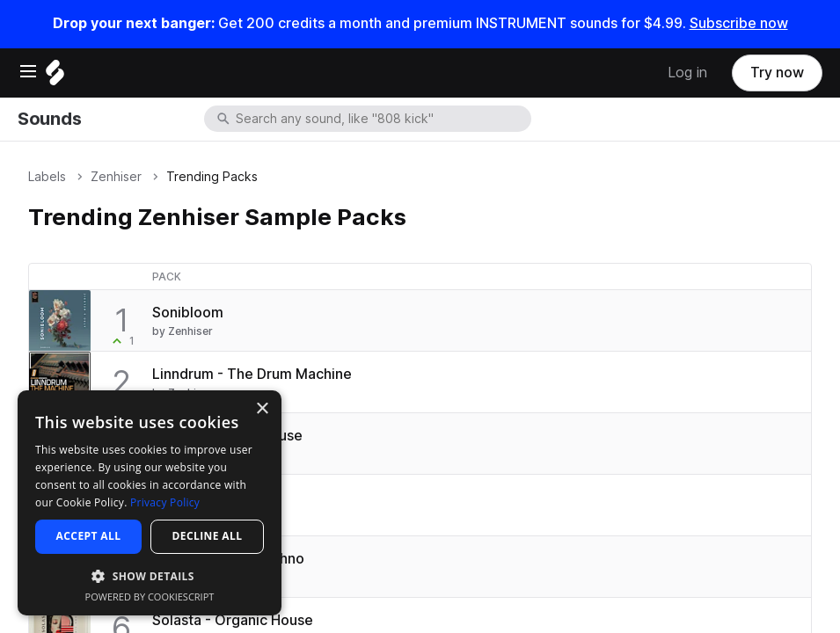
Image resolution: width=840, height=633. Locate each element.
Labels (47, 177)
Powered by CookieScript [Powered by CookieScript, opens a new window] (150, 597)
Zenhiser (116, 177)
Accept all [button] (89, 536)
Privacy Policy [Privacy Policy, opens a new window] (165, 502)
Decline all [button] (208, 536)
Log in (687, 73)
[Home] (55, 77)
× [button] (262, 409)
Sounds (49, 119)
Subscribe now (739, 23)
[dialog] (150, 503)
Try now (777, 73)
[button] (150, 575)
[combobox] (382, 119)
